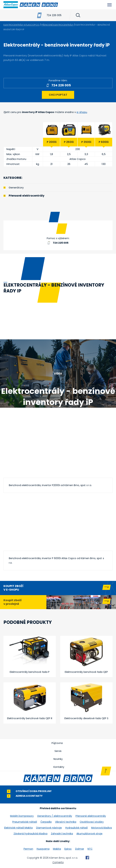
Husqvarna (43, 849)
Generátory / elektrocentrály (55, 816)
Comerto (58, 862)
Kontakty (59, 767)
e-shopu (82, 112)
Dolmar (80, 849)
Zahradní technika (62, 834)
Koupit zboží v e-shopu (13, 588)
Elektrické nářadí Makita (18, 828)
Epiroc (68, 849)
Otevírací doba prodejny (34, 791)
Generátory (16, 187)
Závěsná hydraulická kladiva (30, 834)
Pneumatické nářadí (25, 822)
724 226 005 (54, 15)
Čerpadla (46, 822)
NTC (90, 849)
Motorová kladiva (101, 828)
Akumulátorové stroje (89, 834)
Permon (28, 849)
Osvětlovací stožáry (92, 822)
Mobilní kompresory (22, 816)
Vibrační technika (66, 822)
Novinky (58, 759)
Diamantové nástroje (49, 828)
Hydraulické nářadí (76, 828)
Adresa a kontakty (29, 796)
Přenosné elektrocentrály (26, 196)
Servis (58, 751)
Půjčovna (57, 743)
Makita (57, 849)
